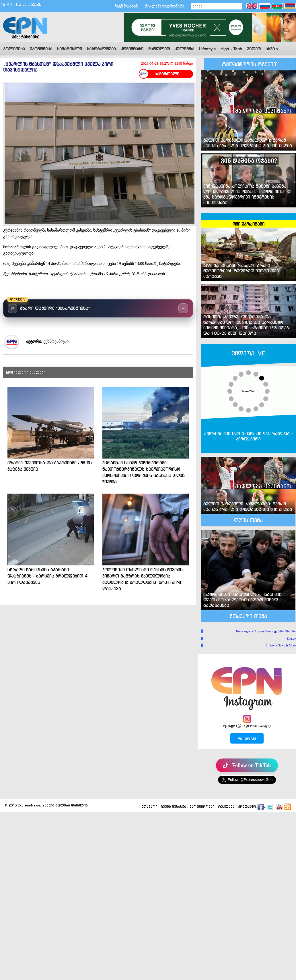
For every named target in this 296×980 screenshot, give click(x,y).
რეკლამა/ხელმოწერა (164, 6)
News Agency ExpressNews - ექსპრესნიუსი (266, 631)
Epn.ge (291, 638)
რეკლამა (226, 806)
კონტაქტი (247, 806)
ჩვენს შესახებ (174, 806)
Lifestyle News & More (281, 645)
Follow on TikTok (247, 765)
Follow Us (247, 738)
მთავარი (150, 806)
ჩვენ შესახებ (126, 6)
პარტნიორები (202, 806)
